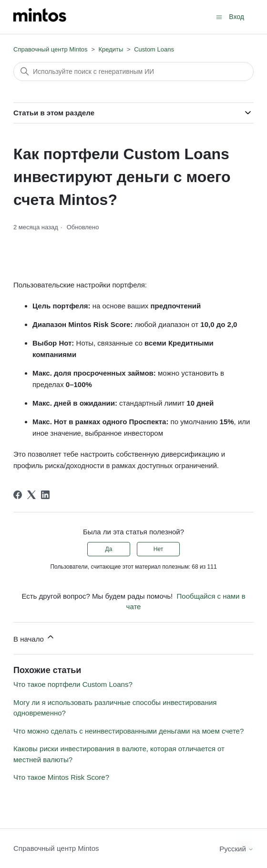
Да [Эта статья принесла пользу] (109, 549)
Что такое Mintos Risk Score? (61, 777)
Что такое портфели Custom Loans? (73, 684)
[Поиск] (133, 71)
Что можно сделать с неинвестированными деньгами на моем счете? (128, 731)
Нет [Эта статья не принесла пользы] (158, 549)
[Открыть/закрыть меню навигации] (219, 16)
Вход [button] (236, 17)
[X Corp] (31, 495)
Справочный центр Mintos (51, 49)
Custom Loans (154, 49)
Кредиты (111, 49)
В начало (34, 638)
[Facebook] (18, 495)
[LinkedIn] (45, 495)
